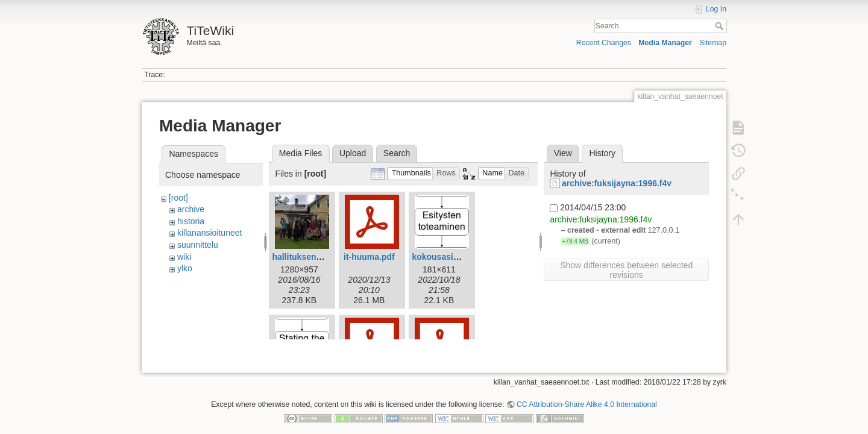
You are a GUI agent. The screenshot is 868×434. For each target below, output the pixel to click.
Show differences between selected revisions (626, 270)
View (563, 153)
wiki (184, 257)
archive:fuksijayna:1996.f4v (617, 183)
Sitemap (713, 43)
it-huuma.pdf (369, 257)
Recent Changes (604, 43)
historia (191, 221)
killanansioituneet (209, 233)
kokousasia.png (444, 257)
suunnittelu (198, 245)
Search (721, 26)
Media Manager (665, 43)
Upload (353, 153)
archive (191, 209)
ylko (185, 268)
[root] (178, 198)
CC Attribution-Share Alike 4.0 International (587, 394)
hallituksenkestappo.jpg (320, 257)
